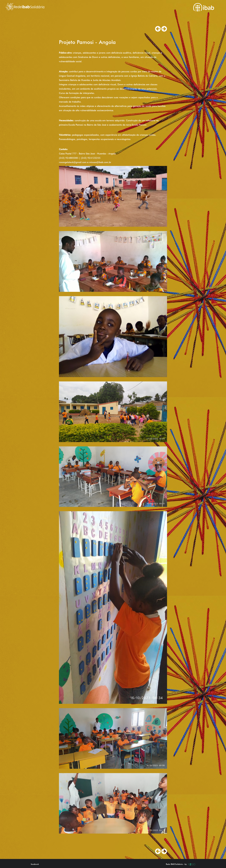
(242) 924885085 (69, 158)
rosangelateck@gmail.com (73, 162)
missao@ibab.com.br (100, 162)
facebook (35, 864)
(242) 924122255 (91, 158)
